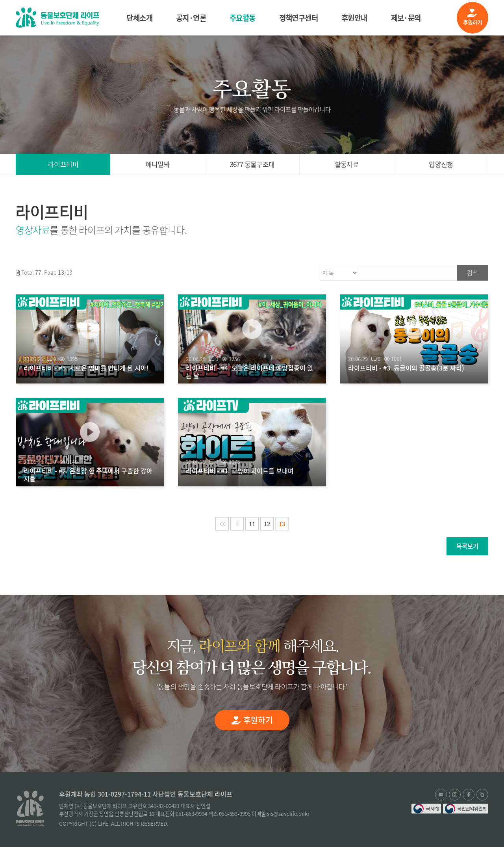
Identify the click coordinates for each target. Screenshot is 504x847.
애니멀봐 (158, 164)
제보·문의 (406, 18)
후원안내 (354, 18)
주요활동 (243, 18)
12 (267, 524)
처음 (222, 524)
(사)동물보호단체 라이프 (57, 18)
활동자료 (347, 164)
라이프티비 (63, 164)
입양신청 (441, 164)
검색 (472, 273)
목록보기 (467, 546)
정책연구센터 (298, 18)
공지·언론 (191, 18)
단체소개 (139, 18)
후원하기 (473, 17)
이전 (237, 524)
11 (252, 524)
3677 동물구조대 (252, 164)
